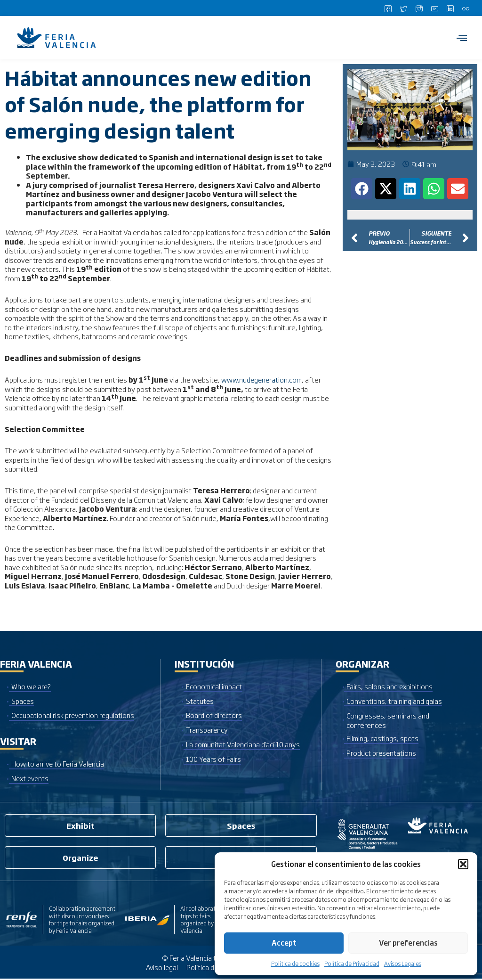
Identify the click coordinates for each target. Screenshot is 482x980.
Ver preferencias (408, 943)
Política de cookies (295, 964)
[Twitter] (403, 8)
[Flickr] (466, 8)
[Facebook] (388, 8)
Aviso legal (161, 968)
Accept (284, 943)
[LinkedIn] (450, 8)
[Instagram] (419, 8)
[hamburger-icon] (462, 38)
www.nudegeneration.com (263, 380)
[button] (463, 864)
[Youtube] (434, 8)
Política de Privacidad (352, 964)
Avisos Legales (403, 964)
